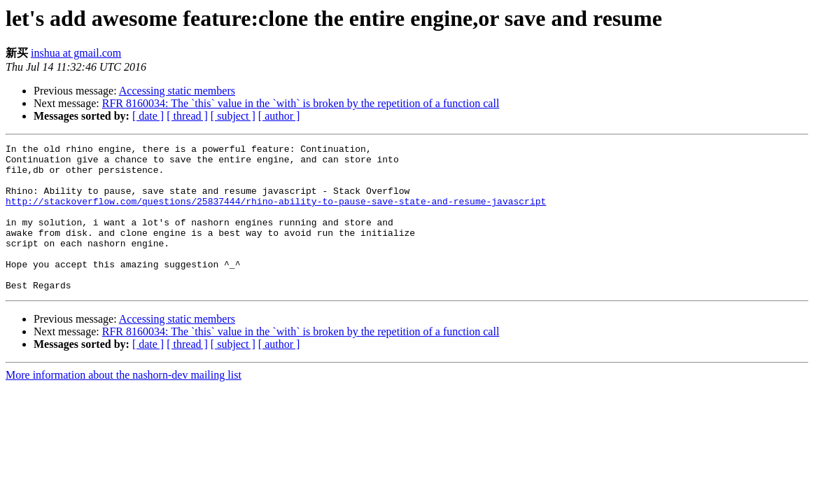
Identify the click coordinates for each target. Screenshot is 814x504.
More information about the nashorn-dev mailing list (124, 404)
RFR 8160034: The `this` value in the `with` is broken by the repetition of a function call (301, 103)
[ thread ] (187, 116)
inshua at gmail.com (76, 53)
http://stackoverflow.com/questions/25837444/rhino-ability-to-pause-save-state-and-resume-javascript (276, 213)
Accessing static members (177, 91)
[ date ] (148, 116)
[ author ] (279, 116)
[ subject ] (233, 116)
